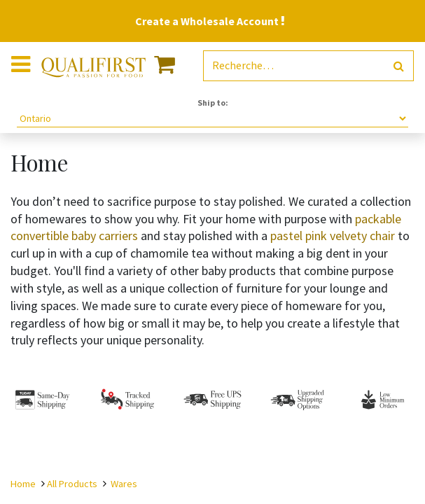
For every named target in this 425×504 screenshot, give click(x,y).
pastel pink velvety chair (331, 236)
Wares (124, 484)
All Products (72, 484)
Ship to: (213, 103)
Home (23, 484)
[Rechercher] (399, 66)
